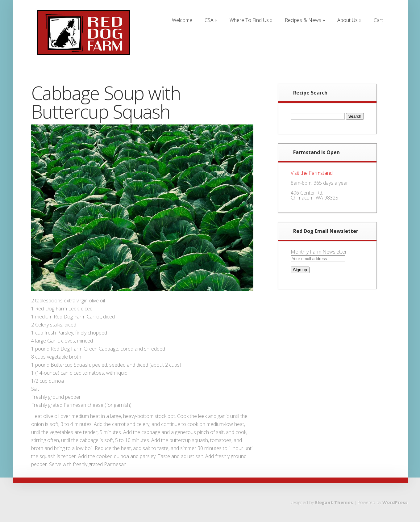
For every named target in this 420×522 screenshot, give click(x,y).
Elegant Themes (334, 502)
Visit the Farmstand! (312, 173)
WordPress (395, 502)
